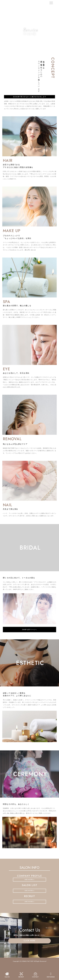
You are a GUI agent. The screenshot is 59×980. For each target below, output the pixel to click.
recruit (21, 977)
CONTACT (35, 977)
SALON (7, 977)
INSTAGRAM (51, 977)
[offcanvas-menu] (51, 3)
